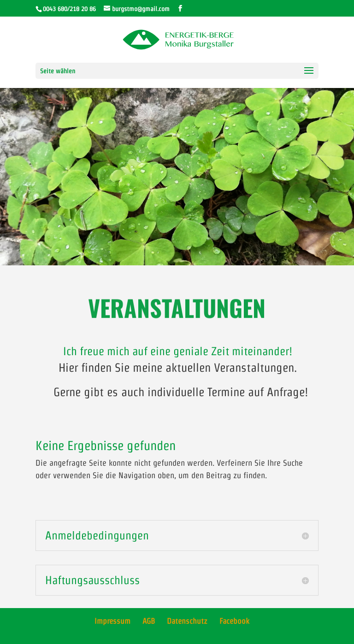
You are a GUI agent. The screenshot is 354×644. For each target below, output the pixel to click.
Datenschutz (187, 621)
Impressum (112, 621)
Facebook (234, 621)
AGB (149, 621)
